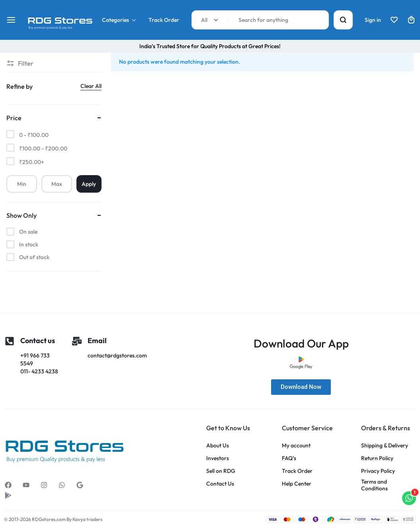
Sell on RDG (221, 471)
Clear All (91, 86)
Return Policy (377, 458)
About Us (218, 446)
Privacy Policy (378, 471)
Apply (89, 184)
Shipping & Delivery (385, 446)
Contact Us (220, 484)
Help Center (297, 484)
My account (296, 446)
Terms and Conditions (374, 485)
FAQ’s (289, 458)
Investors (218, 458)
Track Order (164, 20)
